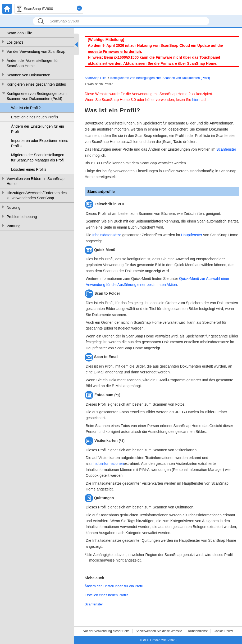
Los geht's (15, 42)
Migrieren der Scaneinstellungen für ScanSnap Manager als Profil (38, 157)
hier (195, 100)
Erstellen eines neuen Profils (35, 117)
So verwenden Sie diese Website (159, 631)
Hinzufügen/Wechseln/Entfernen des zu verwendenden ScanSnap (37, 196)
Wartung (13, 226)
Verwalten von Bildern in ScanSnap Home (36, 181)
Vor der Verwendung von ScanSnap (36, 52)
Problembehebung (22, 217)
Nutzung (13, 207)
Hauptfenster (191, 235)
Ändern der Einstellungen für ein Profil (38, 129)
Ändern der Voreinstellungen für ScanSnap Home (33, 63)
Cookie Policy (223, 631)
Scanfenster (226, 149)
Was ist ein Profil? (26, 108)
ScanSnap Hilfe (19, 33)
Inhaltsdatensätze (107, 235)
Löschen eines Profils (29, 169)
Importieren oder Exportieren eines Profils (40, 143)
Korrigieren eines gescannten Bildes (36, 84)
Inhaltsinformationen (107, 464)
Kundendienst (198, 631)
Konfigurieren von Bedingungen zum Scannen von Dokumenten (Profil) (37, 96)
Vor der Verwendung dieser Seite (106, 631)
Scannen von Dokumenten (28, 75)
